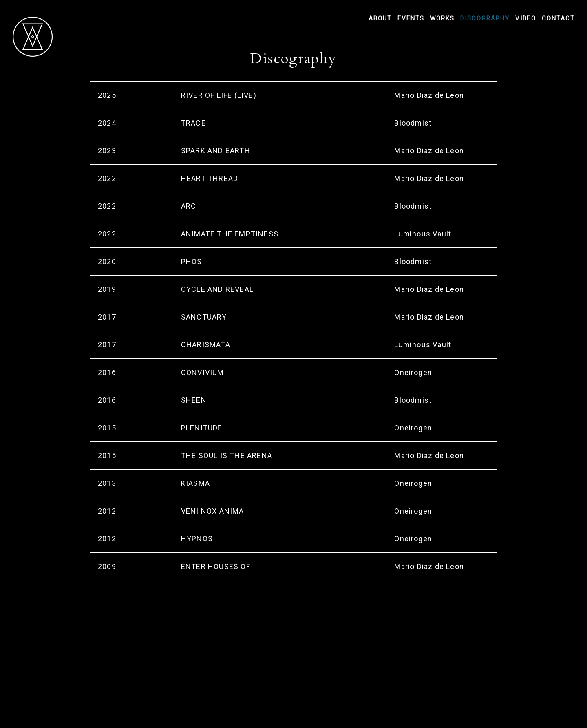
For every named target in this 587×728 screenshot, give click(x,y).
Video (526, 18)
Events (411, 18)
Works (442, 18)
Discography (485, 18)
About (380, 18)
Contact (558, 18)
